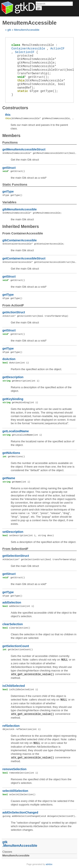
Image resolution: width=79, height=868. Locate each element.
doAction (9, 359)
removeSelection (14, 769)
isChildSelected (13, 686)
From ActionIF (13, 305)
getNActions (11, 453)
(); (33, 77)
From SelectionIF (15, 549)
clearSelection (13, 624)
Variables (9, 202)
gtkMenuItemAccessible (19, 209)
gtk (9, 30)
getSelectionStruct (16, 556)
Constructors (15, 108)
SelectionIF (25, 52)
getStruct (9, 168)
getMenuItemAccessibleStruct (24, 149)
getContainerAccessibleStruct (24, 258)
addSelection (12, 602)
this (8, 115)
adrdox (49, 864)
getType (8, 191)
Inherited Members (21, 226)
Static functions (15, 184)
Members (11, 136)
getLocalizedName (16, 431)
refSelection (11, 726)
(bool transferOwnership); (46, 70)
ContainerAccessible (28, 49)
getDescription (13, 377)
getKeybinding (13, 399)
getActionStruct (14, 312)
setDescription (13, 532)
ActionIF (57, 49)
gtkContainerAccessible (19, 240)
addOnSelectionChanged (20, 812)
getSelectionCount (16, 646)
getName (9, 478)
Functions (10, 142)
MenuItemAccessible (27, 30)
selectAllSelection (15, 791)
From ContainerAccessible (23, 233)
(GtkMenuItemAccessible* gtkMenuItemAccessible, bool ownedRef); (41, 84)
